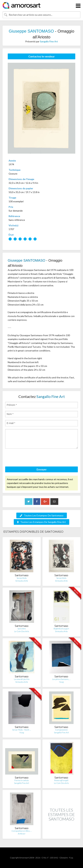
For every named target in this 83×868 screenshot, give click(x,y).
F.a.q (71, 858)
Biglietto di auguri (61, 629)
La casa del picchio (22, 679)
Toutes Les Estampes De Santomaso (42, 515)
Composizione (61, 730)
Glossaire (64, 858)
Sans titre (22, 629)
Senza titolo (22, 578)
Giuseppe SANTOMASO (31, 31)
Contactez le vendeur (41, 56)
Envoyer (42, 469)
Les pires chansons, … (61, 679)
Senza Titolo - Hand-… (22, 730)
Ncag (61, 682)
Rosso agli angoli (61, 780)
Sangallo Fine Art (49, 41)
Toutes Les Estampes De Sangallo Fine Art (41, 522)
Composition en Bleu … (22, 831)
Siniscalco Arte (22, 581)
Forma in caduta (22, 780)
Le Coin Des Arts (22, 631)
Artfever (22, 834)
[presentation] (31, 458)
